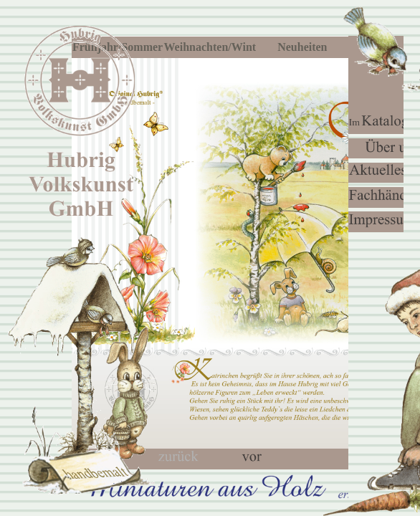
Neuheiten (302, 47)
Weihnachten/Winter (211, 47)
